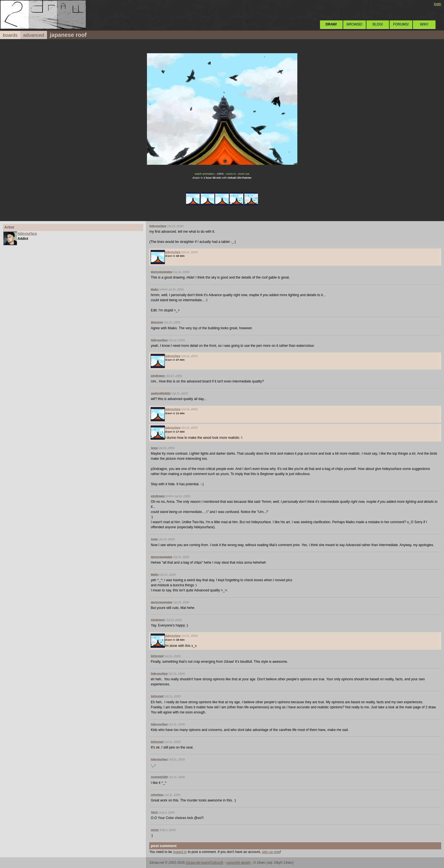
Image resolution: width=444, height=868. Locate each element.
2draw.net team (197, 863)
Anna (154, 448)
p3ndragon (158, 376)
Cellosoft (216, 863)
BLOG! (378, 24)
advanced (34, 35)
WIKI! (424, 24)
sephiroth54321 (161, 393)
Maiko (154, 289)
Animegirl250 (159, 777)
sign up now (271, 852)
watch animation (205, 174)
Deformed (157, 656)
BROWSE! (355, 24)
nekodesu (157, 795)
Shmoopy (157, 322)
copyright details (238, 863)
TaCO (154, 812)
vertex (155, 830)
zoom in (231, 174)
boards (10, 35)
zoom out (244, 174)
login (438, 4)
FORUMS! (401, 24)
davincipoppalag (161, 272)
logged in (180, 852)
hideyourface (27, 234)
